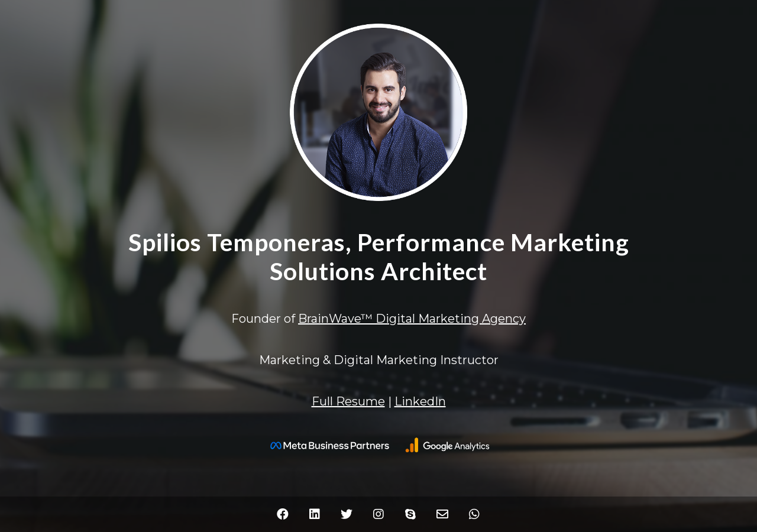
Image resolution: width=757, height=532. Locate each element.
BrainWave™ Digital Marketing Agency (412, 319)
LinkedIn (420, 401)
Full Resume (348, 401)
